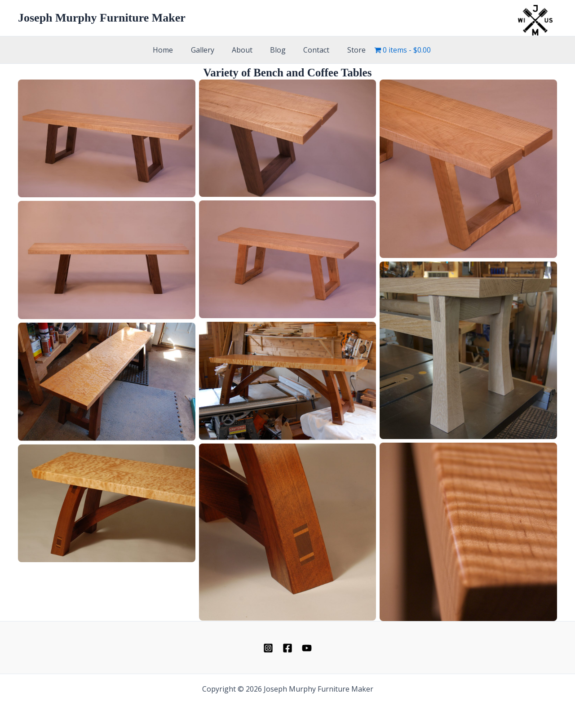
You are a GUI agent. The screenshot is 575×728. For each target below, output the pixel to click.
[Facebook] (287, 648)
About (244, 50)
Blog (276, 50)
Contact (312, 50)
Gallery (208, 50)
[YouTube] (307, 648)
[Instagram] (268, 648)
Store (348, 50)
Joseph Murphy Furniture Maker (102, 18)
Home (171, 50)
